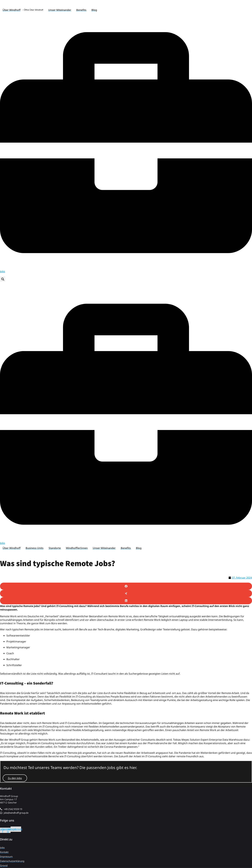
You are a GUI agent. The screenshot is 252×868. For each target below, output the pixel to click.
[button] (3, 279)
